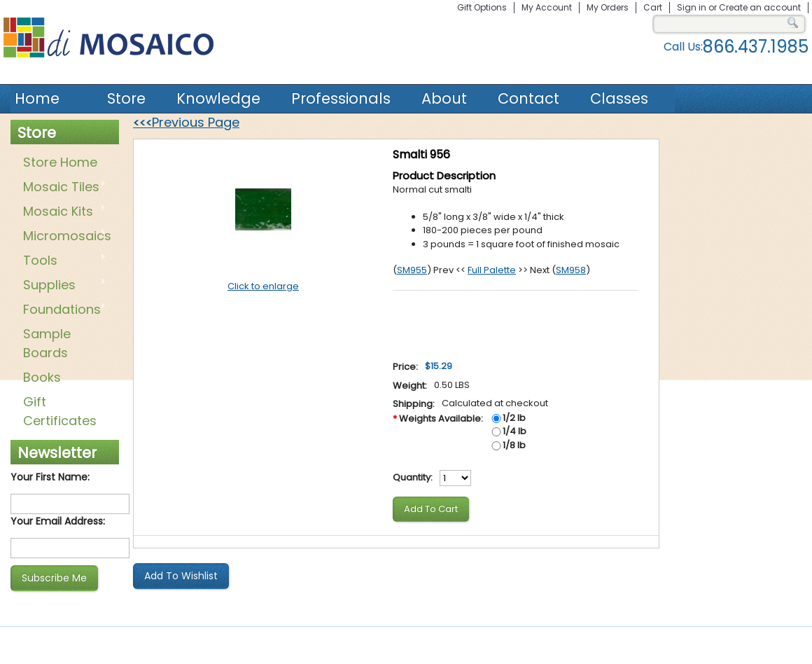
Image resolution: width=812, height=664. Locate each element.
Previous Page (186, 122)
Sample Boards (47, 343)
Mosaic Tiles (62, 188)
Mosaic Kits (62, 212)
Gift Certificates (60, 411)
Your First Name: (50, 477)
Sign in (692, 7)
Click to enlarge (263, 286)
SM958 (571, 270)
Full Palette (492, 270)
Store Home (60, 162)
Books (42, 377)
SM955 (412, 270)
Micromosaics (64, 237)
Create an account (760, 7)
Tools (62, 261)
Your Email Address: (58, 521)
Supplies (62, 286)
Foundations (62, 310)
